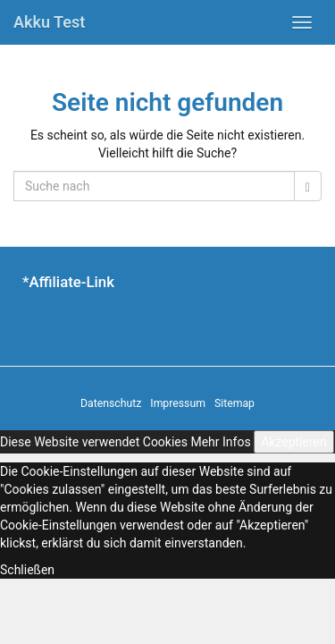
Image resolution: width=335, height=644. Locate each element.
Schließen (27, 570)
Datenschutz (111, 403)
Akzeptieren (294, 442)
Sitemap (234, 403)
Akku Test (49, 22)
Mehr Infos (220, 442)
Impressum (178, 403)
